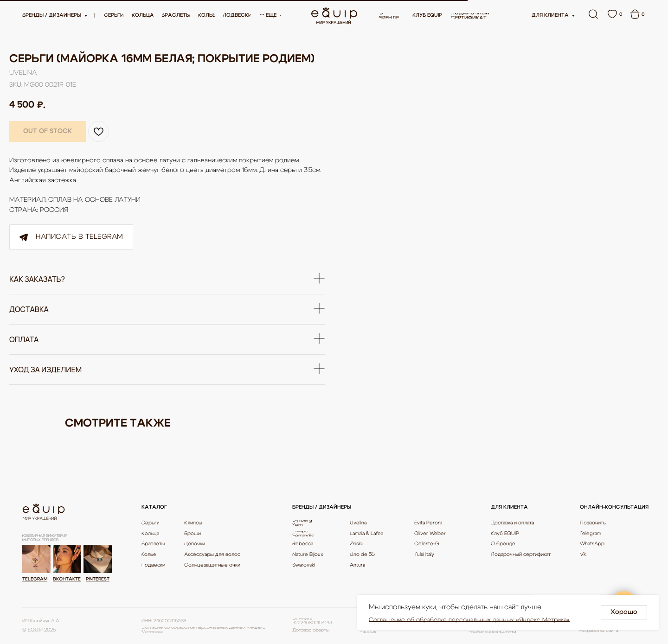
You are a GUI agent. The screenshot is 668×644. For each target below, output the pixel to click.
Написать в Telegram (70, 237)
